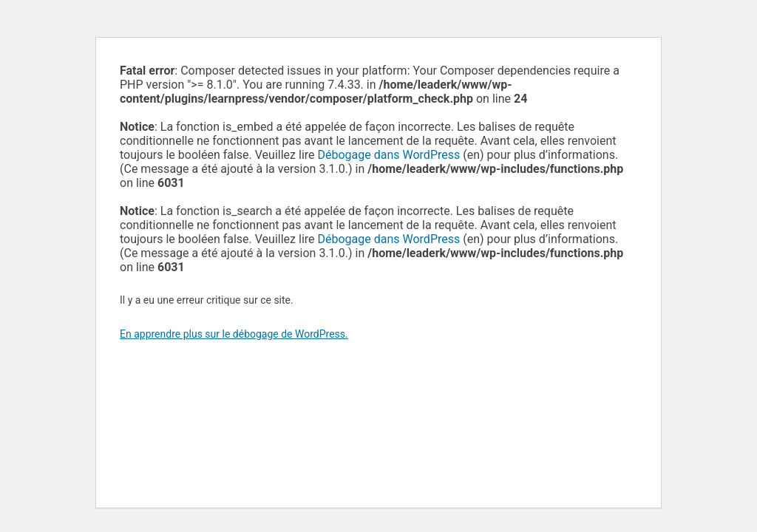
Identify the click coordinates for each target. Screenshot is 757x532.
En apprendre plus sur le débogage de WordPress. (234, 334)
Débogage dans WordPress (389, 155)
